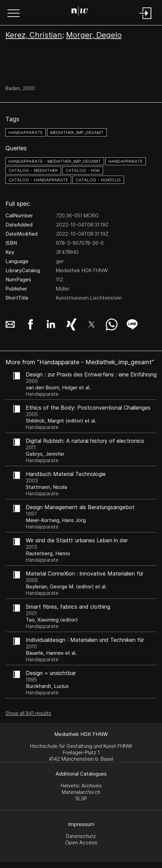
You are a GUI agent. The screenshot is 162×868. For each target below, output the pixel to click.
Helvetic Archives (81, 786)
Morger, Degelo (94, 35)
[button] (14, 14)
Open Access (81, 842)
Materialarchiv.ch (81, 792)
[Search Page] (80, 12)
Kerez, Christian (34, 35)
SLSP (81, 798)
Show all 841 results (28, 713)
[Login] (146, 19)
